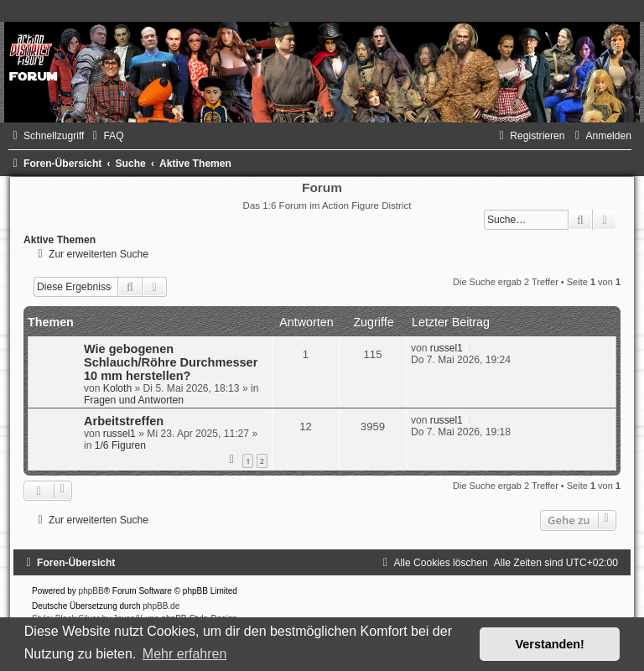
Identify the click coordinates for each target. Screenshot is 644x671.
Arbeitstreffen (124, 421)
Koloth (117, 388)
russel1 (447, 348)
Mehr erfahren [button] (185, 654)
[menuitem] (106, 136)
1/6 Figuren (120, 445)
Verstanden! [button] (550, 644)
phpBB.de (161, 606)
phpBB (91, 591)
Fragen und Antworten (134, 400)
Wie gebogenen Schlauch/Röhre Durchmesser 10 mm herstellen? (171, 362)
